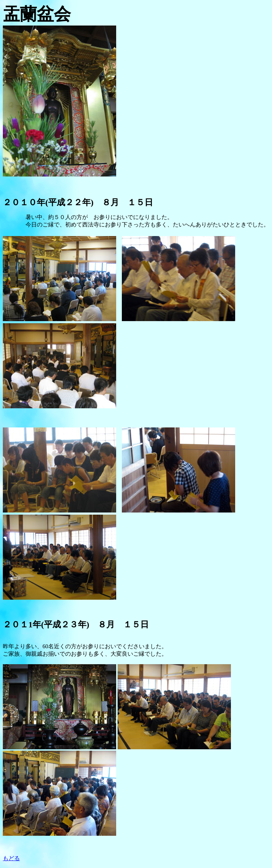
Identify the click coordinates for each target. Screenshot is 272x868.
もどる (11, 858)
